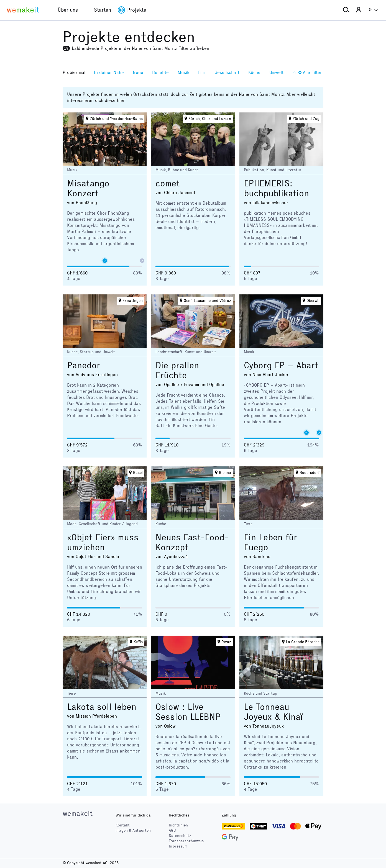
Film (202, 72)
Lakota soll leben (102, 707)
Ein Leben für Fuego (271, 542)
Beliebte (160, 72)
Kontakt (123, 825)
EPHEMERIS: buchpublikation (276, 188)
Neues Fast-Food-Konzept (192, 542)
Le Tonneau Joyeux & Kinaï (273, 712)
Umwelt (276, 72)
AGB (172, 830)
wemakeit (78, 813)
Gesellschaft (227, 72)
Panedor (84, 365)
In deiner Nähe (109, 72)
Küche (254, 72)
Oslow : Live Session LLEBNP (188, 712)
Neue (138, 72)
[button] (346, 10)
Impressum (178, 846)
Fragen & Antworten (133, 830)
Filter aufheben (194, 48)
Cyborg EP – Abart (281, 365)
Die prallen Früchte (177, 370)
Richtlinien (178, 825)
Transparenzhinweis (186, 841)
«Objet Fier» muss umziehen (103, 542)
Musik (183, 72)
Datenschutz (180, 836)
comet (168, 183)
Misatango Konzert (88, 188)
